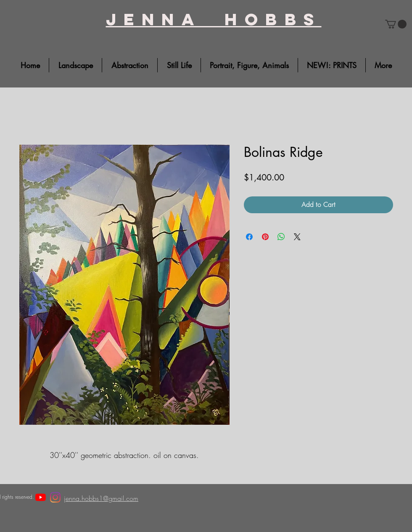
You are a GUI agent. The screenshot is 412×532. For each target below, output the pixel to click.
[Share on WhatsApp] (281, 237)
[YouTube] (41, 497)
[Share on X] (297, 237)
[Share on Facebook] (249, 237)
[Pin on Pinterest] (265, 237)
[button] (396, 24)
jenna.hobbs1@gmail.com (101, 498)
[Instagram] (55, 497)
